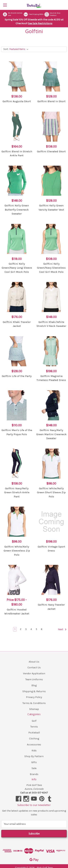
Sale (34, 768)
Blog (34, 685)
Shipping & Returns (34, 691)
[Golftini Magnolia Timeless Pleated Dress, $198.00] (51, 351)
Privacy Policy (34, 697)
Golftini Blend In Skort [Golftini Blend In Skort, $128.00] (51, 101)
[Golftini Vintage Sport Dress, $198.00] (51, 522)
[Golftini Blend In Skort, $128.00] (51, 77)
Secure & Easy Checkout (52, 14)
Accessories (34, 745)
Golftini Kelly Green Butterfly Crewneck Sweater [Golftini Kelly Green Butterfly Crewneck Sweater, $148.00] (17, 210)
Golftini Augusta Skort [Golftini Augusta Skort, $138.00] (17, 101)
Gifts (34, 762)
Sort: (6, 49)
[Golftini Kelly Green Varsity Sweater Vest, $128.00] (51, 181)
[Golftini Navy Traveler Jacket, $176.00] (51, 580)
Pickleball (34, 733)
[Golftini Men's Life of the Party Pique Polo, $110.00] (17, 405)
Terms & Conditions (34, 703)
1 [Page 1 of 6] (15, 629)
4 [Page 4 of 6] (31, 629)
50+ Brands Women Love (13, 14)
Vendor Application (34, 673)
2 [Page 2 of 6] (21, 629)
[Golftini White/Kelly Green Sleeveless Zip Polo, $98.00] (17, 522)
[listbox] (20, 49)
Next (62, 629)
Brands (34, 774)
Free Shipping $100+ (34, 14)
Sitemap (34, 709)
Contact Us (34, 668)
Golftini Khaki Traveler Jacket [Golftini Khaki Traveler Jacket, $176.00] (17, 324)
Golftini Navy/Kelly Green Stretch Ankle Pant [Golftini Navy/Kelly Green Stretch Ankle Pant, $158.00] (17, 492)
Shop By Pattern (34, 756)
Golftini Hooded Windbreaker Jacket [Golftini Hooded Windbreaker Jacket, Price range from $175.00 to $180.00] (17, 612)
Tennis (34, 727)
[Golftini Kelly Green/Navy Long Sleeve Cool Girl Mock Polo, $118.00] (17, 239)
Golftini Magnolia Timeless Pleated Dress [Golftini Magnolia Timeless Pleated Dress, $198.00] (51, 378)
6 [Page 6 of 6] (42, 629)
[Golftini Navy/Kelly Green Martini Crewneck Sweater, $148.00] (51, 405)
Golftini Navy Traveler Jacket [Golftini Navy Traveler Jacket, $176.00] (51, 607)
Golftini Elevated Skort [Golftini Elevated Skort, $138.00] (51, 151)
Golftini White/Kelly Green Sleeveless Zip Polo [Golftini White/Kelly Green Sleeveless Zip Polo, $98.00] (17, 551)
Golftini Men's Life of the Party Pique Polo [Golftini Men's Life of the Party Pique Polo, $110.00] (17, 432)
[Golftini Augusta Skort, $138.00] (17, 77)
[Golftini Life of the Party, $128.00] (17, 351)
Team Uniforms (34, 679)
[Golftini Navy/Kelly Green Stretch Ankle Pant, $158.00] (17, 464)
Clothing (34, 739)
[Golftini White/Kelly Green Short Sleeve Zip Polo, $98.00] (51, 464)
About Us (34, 662)
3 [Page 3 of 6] (26, 629)
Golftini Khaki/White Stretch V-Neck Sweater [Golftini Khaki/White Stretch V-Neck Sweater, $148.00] (51, 324)
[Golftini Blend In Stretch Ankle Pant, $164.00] (17, 127)
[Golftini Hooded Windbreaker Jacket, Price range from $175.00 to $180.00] (17, 580)
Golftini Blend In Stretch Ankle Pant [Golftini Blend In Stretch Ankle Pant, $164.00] (17, 153)
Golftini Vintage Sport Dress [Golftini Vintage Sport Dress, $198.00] (51, 549)
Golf (34, 721)
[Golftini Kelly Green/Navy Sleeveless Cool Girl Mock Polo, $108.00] (51, 239)
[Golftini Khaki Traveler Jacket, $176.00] (17, 297)
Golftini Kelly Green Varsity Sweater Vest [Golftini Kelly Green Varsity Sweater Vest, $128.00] (51, 208)
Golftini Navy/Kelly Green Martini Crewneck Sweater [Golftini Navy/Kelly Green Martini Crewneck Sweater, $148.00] (51, 434)
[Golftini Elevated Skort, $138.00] (51, 127)
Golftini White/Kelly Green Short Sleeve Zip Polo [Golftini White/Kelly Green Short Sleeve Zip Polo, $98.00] (51, 492)
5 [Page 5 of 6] (36, 629)
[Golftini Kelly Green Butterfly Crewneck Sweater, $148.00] (17, 181)
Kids (34, 751)
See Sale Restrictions (40, 23)
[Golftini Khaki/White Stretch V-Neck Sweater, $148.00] (51, 297)
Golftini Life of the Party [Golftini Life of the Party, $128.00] (17, 376)
